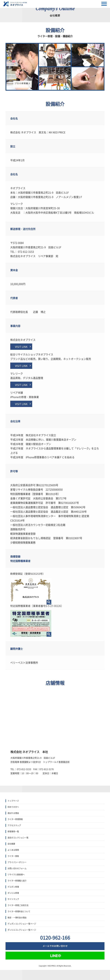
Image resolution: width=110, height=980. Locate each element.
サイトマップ (13, 899)
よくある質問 (13, 850)
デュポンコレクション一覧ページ (22, 924)
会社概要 (11, 844)
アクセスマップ (14, 825)
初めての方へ (13, 807)
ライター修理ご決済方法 (18, 905)
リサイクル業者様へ (16, 875)
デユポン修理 (13, 887)
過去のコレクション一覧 (18, 838)
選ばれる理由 (13, 813)
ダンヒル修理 (13, 893)
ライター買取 (13, 856)
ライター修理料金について (19, 911)
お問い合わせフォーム (17, 868)
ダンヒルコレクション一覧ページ (22, 930)
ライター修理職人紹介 (17, 881)
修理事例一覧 (13, 832)
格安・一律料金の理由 (17, 918)
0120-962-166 (55, 938)
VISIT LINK (21, 347)
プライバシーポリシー (17, 862)
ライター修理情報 (15, 819)
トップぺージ (13, 801)
